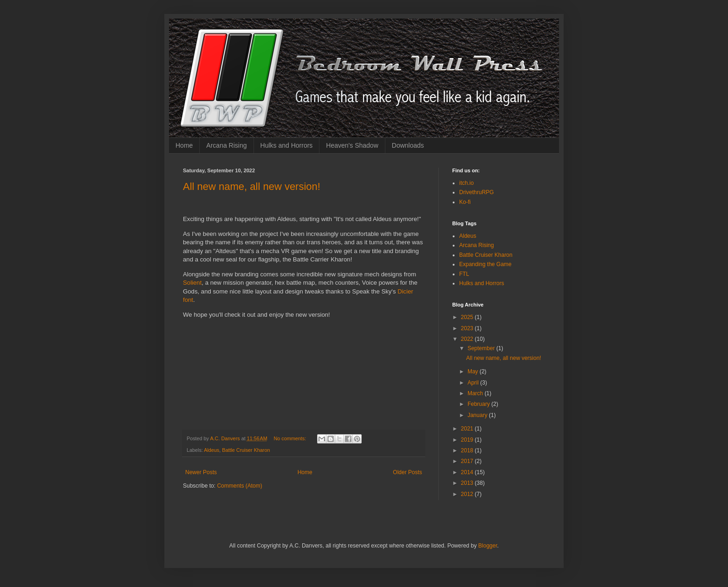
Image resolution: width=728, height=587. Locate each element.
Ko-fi (465, 202)
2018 (468, 450)
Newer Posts (201, 472)
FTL (464, 274)
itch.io (466, 183)
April (474, 383)
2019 (468, 440)
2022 (468, 339)
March (476, 393)
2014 (468, 472)
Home (184, 145)
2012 (468, 494)
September (482, 348)
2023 (468, 328)
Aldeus (211, 450)
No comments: (291, 438)
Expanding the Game (485, 264)
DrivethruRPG (477, 192)
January (478, 415)
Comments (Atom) (239, 486)
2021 (468, 429)
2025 (468, 317)
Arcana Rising (226, 145)
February (479, 404)
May (474, 372)
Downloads (408, 145)
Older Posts (407, 472)
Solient (192, 283)
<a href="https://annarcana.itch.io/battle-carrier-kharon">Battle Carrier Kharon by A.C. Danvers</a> (311, 379)
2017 (468, 461)
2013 (468, 483)
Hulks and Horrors (287, 145)
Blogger (488, 546)
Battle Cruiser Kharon (246, 450)
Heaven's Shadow (352, 145)
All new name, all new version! (252, 186)
